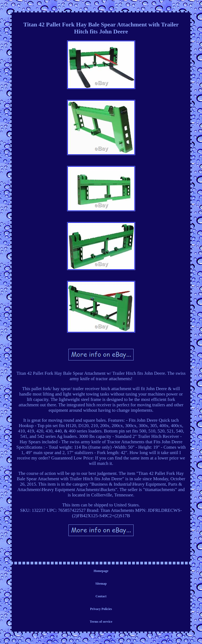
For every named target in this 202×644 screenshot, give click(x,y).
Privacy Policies (101, 609)
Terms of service (101, 622)
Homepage (101, 571)
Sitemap (101, 584)
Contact (101, 596)
